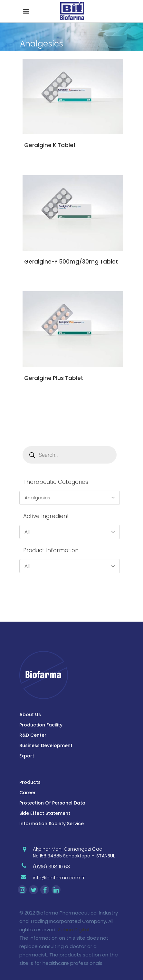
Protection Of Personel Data (52, 803)
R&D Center (33, 735)
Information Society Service (52, 824)
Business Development (46, 745)
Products (30, 782)
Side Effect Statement (45, 813)
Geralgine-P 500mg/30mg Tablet (71, 262)
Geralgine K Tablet (50, 145)
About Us (30, 715)
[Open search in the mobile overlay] (70, 455)
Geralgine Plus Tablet (54, 378)
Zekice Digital (73, 930)
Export (27, 756)
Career (28, 793)
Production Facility (41, 725)
